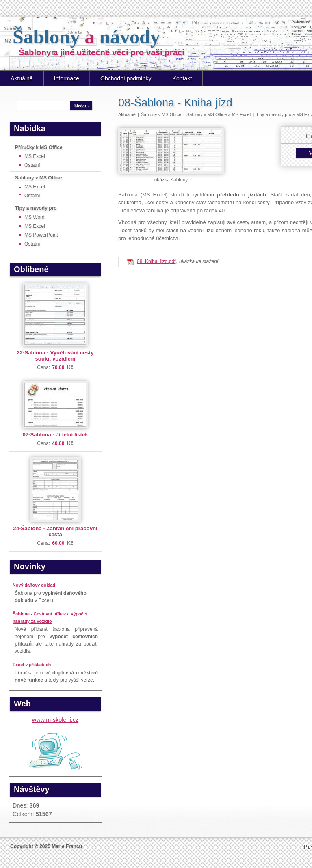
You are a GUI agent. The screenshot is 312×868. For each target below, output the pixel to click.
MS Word (35, 217)
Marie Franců (67, 846)
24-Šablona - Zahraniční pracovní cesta (55, 531)
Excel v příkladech (32, 665)
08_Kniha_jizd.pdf (156, 261)
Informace (67, 78)
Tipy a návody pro (36, 208)
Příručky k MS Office (39, 147)
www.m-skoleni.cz (55, 720)
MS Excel (35, 156)
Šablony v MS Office (38, 178)
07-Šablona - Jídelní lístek (55, 435)
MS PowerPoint (41, 235)
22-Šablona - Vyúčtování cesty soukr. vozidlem (55, 356)
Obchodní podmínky (126, 78)
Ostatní (32, 165)
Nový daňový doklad (34, 585)
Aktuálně (22, 78)
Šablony (86, 37)
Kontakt (182, 78)
